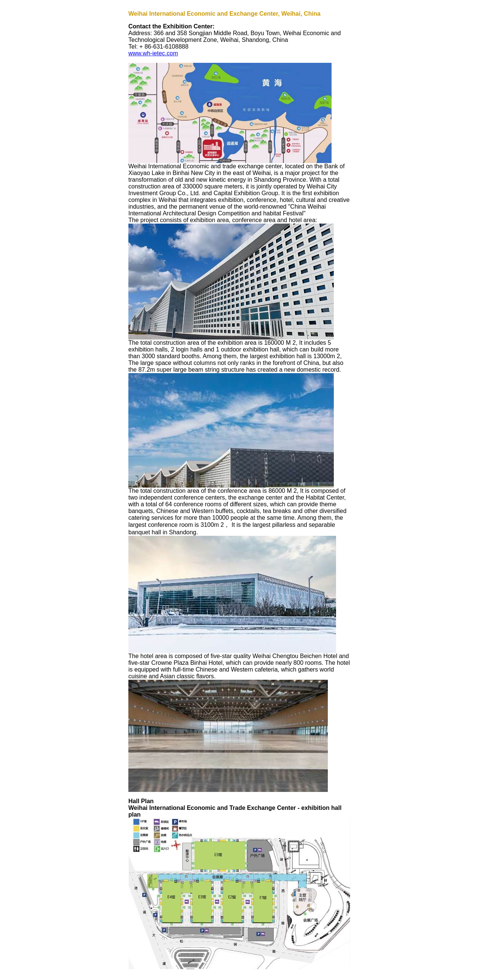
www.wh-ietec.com (153, 53)
